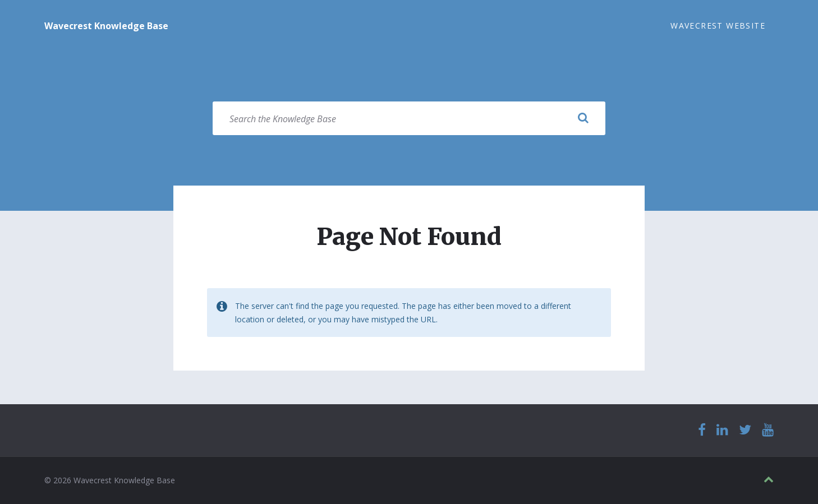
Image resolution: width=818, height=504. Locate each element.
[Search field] (409, 118)
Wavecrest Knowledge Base (106, 26)
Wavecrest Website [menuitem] (718, 26)
